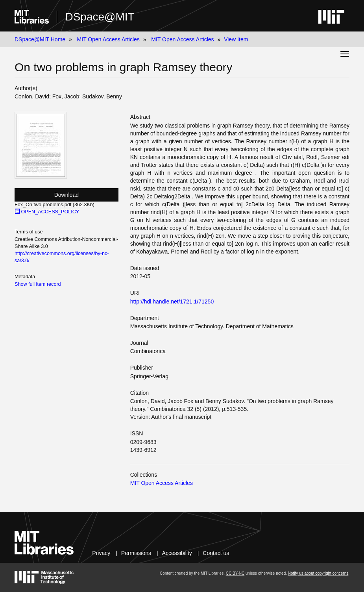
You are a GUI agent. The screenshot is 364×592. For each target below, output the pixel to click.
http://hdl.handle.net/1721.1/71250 (172, 302)
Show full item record (38, 284)
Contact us (216, 553)
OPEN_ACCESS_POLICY (47, 212)
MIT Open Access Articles (108, 39)
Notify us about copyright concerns (318, 573)
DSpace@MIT (100, 17)
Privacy (101, 553)
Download (67, 195)
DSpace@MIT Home (40, 39)
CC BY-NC (235, 573)
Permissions (136, 553)
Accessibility (177, 553)
